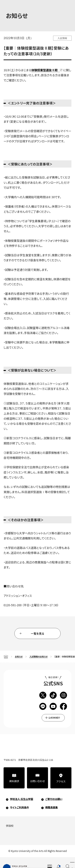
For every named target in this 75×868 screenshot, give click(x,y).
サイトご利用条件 (19, 807)
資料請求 (14, 781)
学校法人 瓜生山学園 (21, 799)
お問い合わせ (37, 781)
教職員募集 (52, 807)
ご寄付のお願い (54, 799)
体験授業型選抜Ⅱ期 (44, 70)
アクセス (61, 781)
